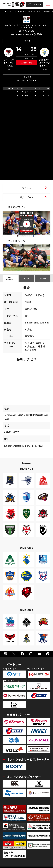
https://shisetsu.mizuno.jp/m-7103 (23, 446)
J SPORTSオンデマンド (26, 80)
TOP (5, 11)
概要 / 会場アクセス (10, 278)
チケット (35, 4)
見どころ (26, 188)
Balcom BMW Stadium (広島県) (27, 34)
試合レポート (27, 197)
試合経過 (43, 278)
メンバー (27, 278)
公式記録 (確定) (27, 63)
